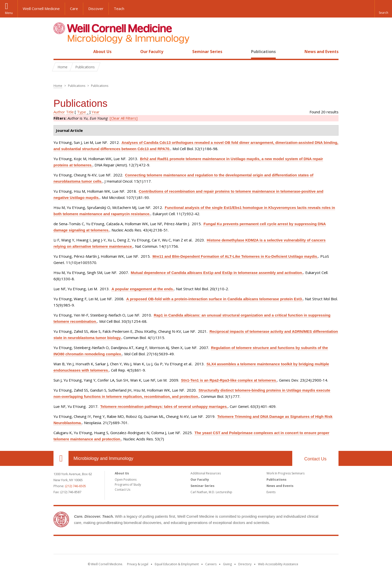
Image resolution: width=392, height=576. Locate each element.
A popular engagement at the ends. (143, 289)
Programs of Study (128, 485)
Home (59, 52)
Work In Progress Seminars (285, 473)
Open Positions (126, 480)
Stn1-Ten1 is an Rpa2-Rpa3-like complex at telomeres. (229, 380)
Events (271, 492)
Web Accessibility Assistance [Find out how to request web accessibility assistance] (278, 564)
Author (59, 112)
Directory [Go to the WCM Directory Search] (245, 564)
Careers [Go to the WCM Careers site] (211, 564)
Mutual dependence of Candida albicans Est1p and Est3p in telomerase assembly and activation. (217, 273)
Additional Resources (206, 473)
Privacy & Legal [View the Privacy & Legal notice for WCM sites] (138, 564)
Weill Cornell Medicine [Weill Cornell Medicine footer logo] (196, 546)
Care (74, 9)
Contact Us (315, 459)
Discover (96, 9)
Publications (263, 52)
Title (70, 112)
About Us (102, 52)
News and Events (321, 52)
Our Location (61, 458)
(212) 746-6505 (75, 486)
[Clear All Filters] (124, 118)
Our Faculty (152, 52)
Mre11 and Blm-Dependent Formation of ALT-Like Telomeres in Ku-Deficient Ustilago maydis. (235, 256)
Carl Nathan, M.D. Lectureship (211, 492)
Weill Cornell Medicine (41, 9)
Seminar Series (207, 52)
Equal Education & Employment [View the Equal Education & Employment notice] (177, 564)
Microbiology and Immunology (103, 458)
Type (81, 112)
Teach (119, 9)
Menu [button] (9, 13)
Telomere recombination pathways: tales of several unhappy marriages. (164, 406)
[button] (383, 9)
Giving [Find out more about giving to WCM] (227, 564)
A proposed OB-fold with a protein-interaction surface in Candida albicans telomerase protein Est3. (214, 299)
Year (95, 112)
